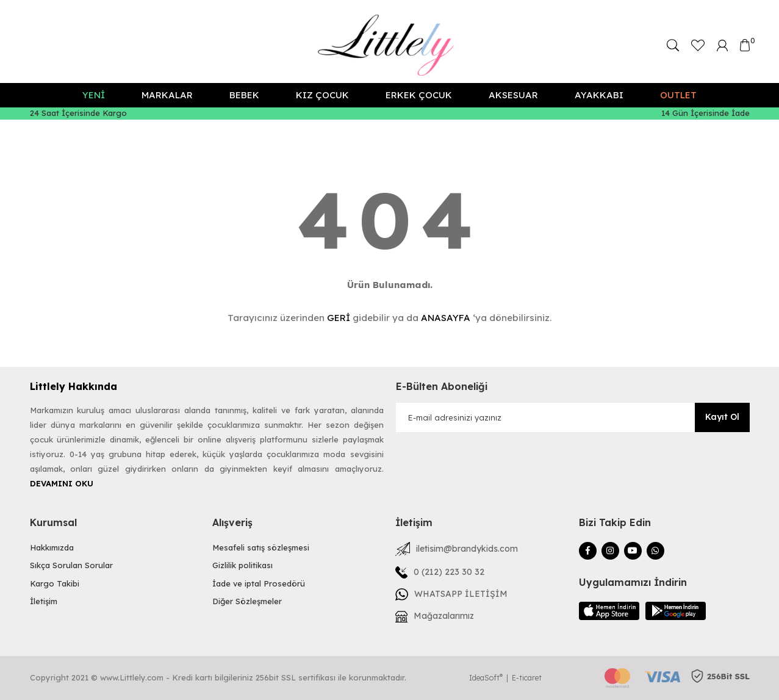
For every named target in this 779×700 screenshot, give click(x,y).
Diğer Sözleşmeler (247, 601)
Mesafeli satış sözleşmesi (261, 547)
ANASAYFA (446, 318)
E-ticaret (527, 678)
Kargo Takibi (55, 583)
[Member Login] (722, 44)
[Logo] (389, 45)
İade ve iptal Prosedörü (259, 583)
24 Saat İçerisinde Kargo (78, 113)
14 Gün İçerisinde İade (705, 113)
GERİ (339, 318)
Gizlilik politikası (242, 565)
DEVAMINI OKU (62, 483)
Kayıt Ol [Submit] (722, 417)
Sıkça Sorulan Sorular (71, 565)
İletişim (44, 601)
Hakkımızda (52, 547)
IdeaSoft (486, 678)
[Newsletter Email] (573, 417)
